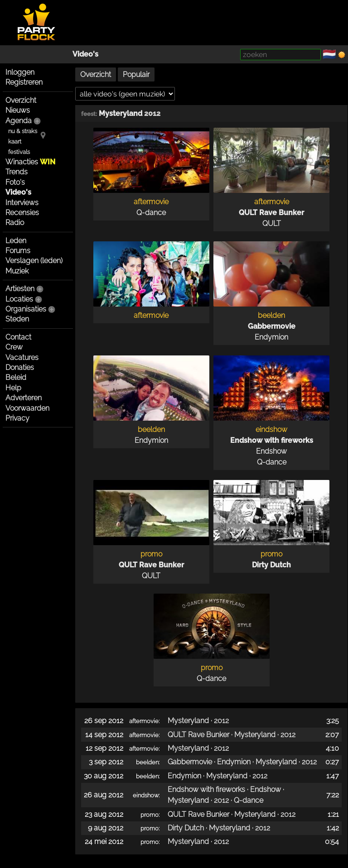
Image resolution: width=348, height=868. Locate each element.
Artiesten (20, 289)
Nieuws (18, 110)
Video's (85, 54)
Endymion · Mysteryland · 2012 (217, 776)
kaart (15, 141)
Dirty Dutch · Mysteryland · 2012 (219, 828)
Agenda (19, 121)
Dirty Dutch (271, 565)
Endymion (271, 337)
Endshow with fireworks (272, 440)
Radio (15, 223)
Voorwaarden (27, 408)
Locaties (19, 299)
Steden (17, 319)
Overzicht (21, 100)
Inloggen (20, 72)
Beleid (16, 377)
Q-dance (151, 213)
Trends (17, 172)
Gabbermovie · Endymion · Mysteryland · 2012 (242, 762)
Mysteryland (121, 113)
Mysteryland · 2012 (198, 721)
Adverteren (24, 398)
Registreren (24, 82)
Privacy (17, 418)
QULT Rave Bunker (271, 213)
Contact (18, 337)
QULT (272, 223)
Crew (14, 347)
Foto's (15, 182)
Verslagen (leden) (34, 261)
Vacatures (22, 357)
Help (13, 388)
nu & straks (23, 131)
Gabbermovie (272, 326)
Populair (136, 74)
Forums (18, 251)
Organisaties (26, 309)
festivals (19, 152)
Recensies (22, 213)
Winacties (30, 162)
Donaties (20, 367)
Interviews (22, 203)
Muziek (17, 271)
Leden (16, 241)
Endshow (271, 451)
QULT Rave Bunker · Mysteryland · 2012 (232, 735)
